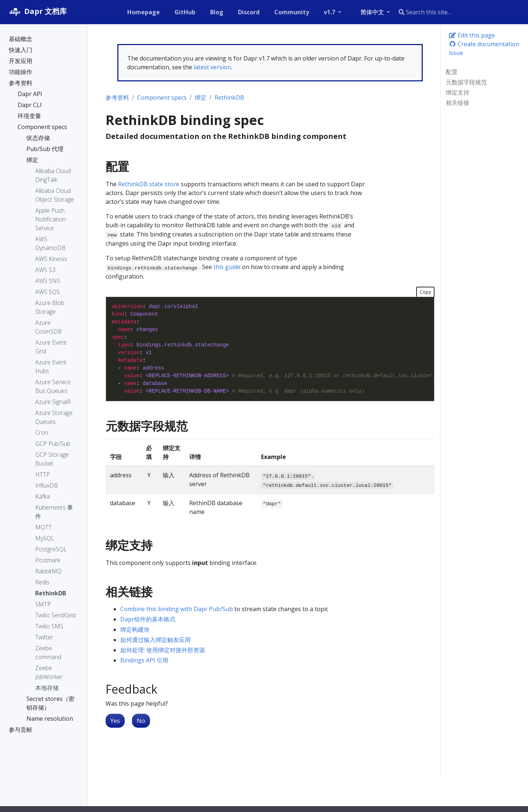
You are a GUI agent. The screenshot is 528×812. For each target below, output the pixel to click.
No (141, 721)
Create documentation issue (484, 48)
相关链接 (458, 103)
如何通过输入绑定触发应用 (155, 640)
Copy (425, 292)
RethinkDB (229, 98)
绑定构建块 (135, 629)
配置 (452, 72)
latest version (212, 67)
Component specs (162, 98)
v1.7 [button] (330, 12)
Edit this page (472, 35)
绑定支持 (458, 92)
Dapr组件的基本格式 (148, 619)
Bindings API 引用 (144, 660)
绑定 (201, 98)
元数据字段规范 (466, 82)
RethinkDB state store (149, 184)
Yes (115, 721)
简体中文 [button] (373, 12)
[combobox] (452, 12)
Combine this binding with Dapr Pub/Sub (177, 609)
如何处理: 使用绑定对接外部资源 (163, 650)
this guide (227, 267)
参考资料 (117, 98)
